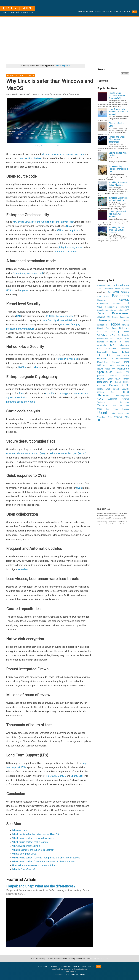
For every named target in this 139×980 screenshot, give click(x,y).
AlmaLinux (108, 289)
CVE (127, 310)
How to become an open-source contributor (35, 865)
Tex (121, 406)
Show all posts (63, 66)
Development (120, 313)
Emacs (126, 320)
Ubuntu (103, 413)
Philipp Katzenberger (48, 146)
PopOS (101, 379)
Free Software (120, 328)
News (100, 369)
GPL (112, 338)
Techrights (124, 402)
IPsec (22, 393)
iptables (36, 367)
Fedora (114, 324)
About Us (117, 12)
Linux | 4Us (18, 8)
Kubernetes (124, 345)
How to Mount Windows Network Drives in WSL (117, 95)
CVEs (79, 488)
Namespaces (67, 316)
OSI (127, 372)
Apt (110, 292)
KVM (99, 349)
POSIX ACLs (52, 316)
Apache (125, 289)
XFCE (101, 420)
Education (125, 317)
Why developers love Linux (26, 846)
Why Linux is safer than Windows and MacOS (35, 834)
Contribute (107, 12)
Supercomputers (122, 396)
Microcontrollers (122, 359)
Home (40, 966)
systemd (125, 399)
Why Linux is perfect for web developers (33, 838)
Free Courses (95, 12)
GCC (106, 332)
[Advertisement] (69, 39)
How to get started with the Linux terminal (117, 214)
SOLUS (125, 392)
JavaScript (102, 345)
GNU (113, 335)
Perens (126, 376)
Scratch (116, 389)
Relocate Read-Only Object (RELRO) (68, 453)
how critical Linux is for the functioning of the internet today (43, 222)
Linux (125, 352)
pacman (101, 376)
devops (101, 317)
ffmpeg (126, 325)
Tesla (114, 406)
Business (102, 300)
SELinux (61, 230)
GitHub (126, 332)
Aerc (99, 289)
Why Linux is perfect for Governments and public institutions (44, 862)
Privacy (69, 966)
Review (113, 385)
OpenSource (105, 372)
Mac (119, 356)
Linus (115, 352)
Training (125, 409)
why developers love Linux (71, 154)
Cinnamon (116, 304)
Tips (127, 406)
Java (127, 342)
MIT (99, 365)
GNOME (102, 335)
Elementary (104, 320)
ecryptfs (50, 393)
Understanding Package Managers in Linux (118, 169)
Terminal (103, 405)
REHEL (126, 382)
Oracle (119, 372)
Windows (118, 417)
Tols (108, 409)
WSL (127, 417)
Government (103, 338)
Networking (123, 365)
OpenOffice (123, 369)
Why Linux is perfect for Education (30, 842)
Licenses (125, 349)
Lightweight (102, 352)
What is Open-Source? (24, 869)
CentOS (62, 776)
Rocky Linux (104, 389)
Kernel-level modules (67, 359)
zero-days (23, 569)
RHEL (48, 776)
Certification (102, 304)
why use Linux (49, 154)
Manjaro (101, 359)
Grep (127, 338)
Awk (99, 297)
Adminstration (121, 285)
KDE (113, 345)
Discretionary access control (28, 273)
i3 (107, 342)
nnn (113, 369)
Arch (116, 292)
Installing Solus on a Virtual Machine (118, 184)
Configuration (111, 307)
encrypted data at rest (66, 252)
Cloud (100, 307)
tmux (100, 409)
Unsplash (60, 146)
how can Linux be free (30, 158)
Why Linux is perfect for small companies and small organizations (46, 858)
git (119, 332)
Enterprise (102, 325)
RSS (134, 12)
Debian (102, 313)
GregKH (119, 338)
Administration (104, 285)
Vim (114, 413)
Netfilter (22, 367)
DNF (109, 317)
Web (110, 417)
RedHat (118, 382)
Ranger (126, 379)
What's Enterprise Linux (24, 854)
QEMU (118, 379)
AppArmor (75, 230)
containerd (124, 307)
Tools (116, 409)
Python (110, 379)
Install (113, 341)
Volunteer (101, 417)
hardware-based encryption (21, 402)
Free (108, 328)
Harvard (101, 342)
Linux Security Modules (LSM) (57, 320)
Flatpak (100, 328)
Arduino (125, 292)
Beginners (120, 296)
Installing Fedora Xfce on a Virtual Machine (116, 230)
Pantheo (114, 376)
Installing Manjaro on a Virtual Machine (118, 199)
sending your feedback (99, 959)
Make (126, 355)
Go (119, 335)
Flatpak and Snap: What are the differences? (41, 886)
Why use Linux (20, 830)
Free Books (83, 12)
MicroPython (103, 362)
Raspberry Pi (105, 382)
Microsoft (116, 362)
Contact (126, 12)
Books (46, 966)
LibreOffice (111, 349)
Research (101, 386)
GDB (113, 332)
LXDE (101, 355)
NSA (69, 226)
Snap (113, 392)
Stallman (103, 395)
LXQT (111, 355)
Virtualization (123, 413)
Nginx (107, 369)
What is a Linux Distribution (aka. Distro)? (33, 850)
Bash (106, 297)
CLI (127, 303)
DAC (18, 316)
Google (125, 335)
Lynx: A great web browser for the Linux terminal (118, 112)
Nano (112, 365)
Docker (115, 317)
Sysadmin (112, 399)
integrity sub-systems (71, 247)
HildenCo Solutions (78, 974)
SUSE (54, 776)
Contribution (103, 310)
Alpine (118, 289)
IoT (121, 342)
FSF (99, 332)
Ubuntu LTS (77, 776)
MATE (110, 359)
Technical (101, 402)
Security (125, 389)
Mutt (105, 365)
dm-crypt (64, 393)
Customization (117, 310)
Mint (126, 362)
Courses (53, 966)
